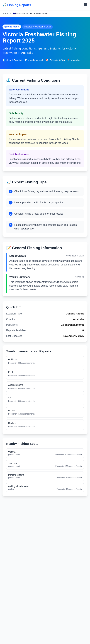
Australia (19, 13)
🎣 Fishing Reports (17, 5)
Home (5, 13)
